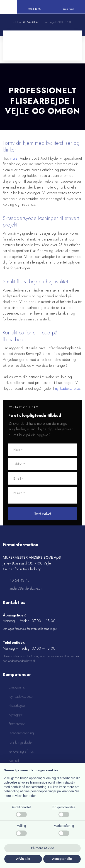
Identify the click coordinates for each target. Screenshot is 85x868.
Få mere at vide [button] (43, 848)
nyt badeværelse (67, 388)
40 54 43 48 (31, 22)
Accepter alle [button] (62, 859)
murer (14, 158)
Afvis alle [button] (23, 859)
